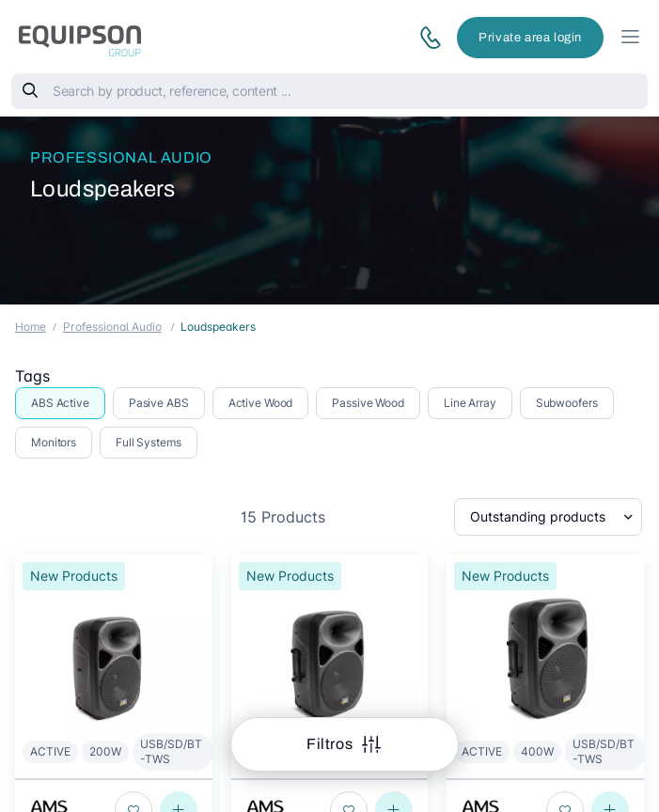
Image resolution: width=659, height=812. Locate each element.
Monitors (54, 442)
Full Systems (149, 442)
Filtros (331, 744)
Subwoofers (567, 403)
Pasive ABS (159, 403)
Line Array (470, 403)
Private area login (530, 38)
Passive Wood (368, 403)
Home (31, 327)
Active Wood (261, 403)
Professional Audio (121, 157)
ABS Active (60, 403)
